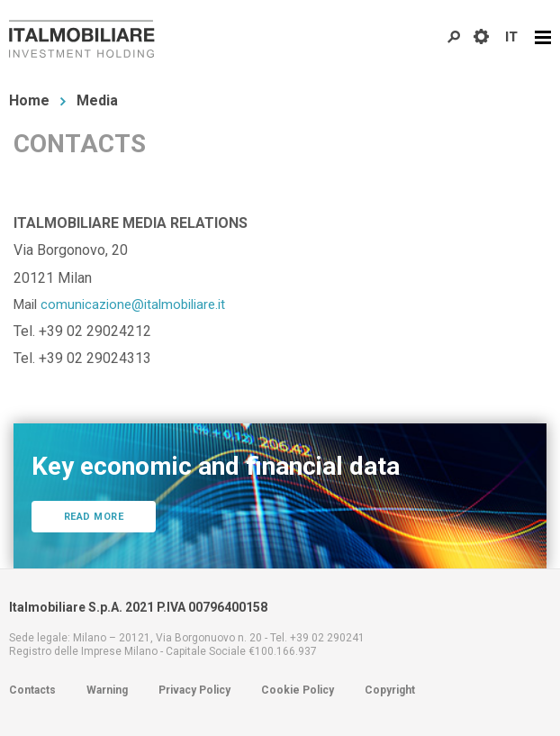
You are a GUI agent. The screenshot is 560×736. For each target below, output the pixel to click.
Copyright (390, 690)
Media (97, 100)
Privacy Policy (194, 690)
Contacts (32, 690)
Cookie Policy (298, 690)
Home (29, 100)
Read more (94, 517)
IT (511, 37)
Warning (107, 690)
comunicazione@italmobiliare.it (133, 304)
